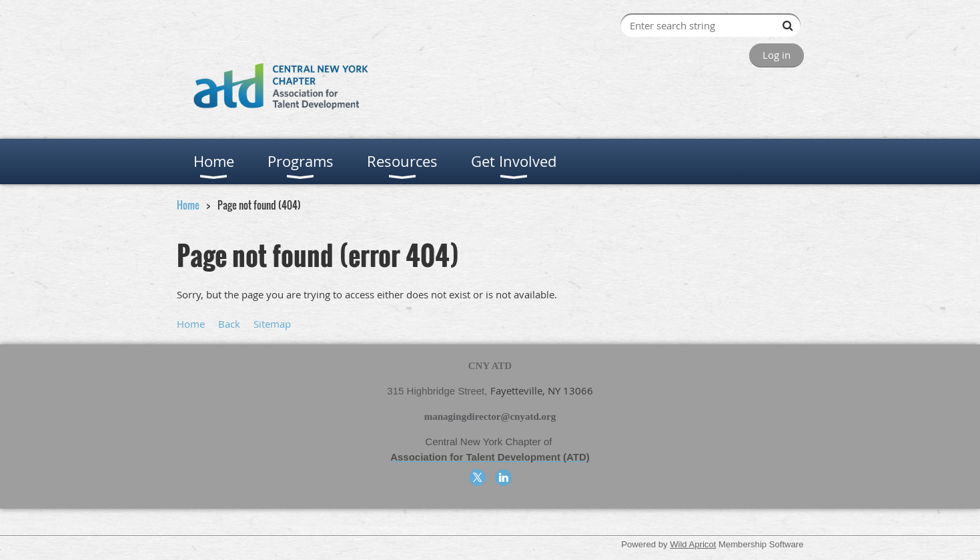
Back (229, 324)
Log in (777, 55)
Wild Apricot (693, 544)
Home (188, 205)
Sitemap (272, 324)
